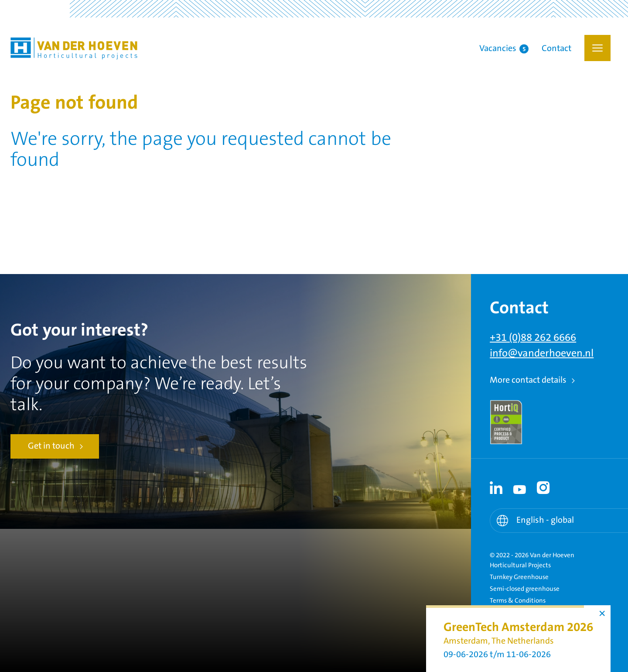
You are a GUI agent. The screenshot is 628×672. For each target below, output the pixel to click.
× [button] (602, 614)
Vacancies (504, 49)
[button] (597, 48)
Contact (556, 49)
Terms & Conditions (518, 601)
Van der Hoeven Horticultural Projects (74, 48)
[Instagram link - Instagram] (543, 488)
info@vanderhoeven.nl (542, 353)
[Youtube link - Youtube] (520, 488)
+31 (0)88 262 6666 (533, 338)
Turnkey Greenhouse (519, 577)
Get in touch (51, 446)
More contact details (528, 380)
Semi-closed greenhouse (525, 589)
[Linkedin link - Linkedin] (496, 488)
